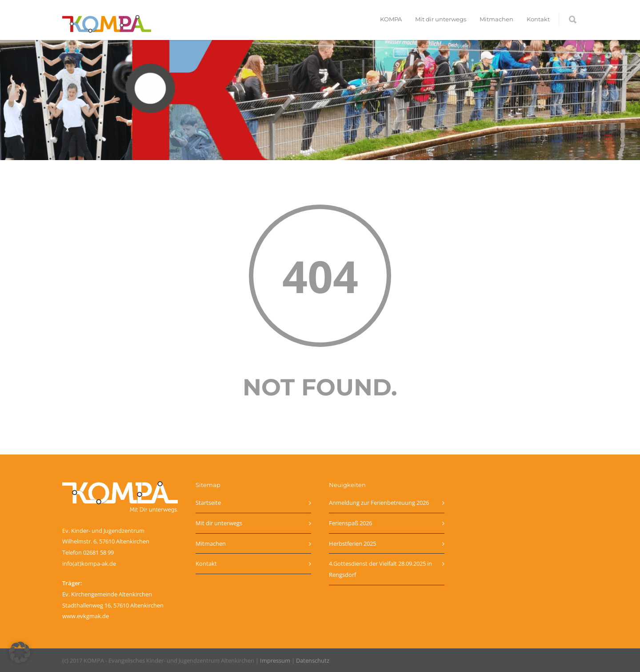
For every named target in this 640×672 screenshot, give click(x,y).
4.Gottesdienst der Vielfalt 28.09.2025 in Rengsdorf (380, 569)
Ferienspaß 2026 (350, 523)
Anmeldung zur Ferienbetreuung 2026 (379, 503)
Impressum (275, 660)
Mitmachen (496, 19)
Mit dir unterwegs (441, 19)
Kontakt (538, 19)
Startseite (208, 503)
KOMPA (391, 19)
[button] (20, 652)
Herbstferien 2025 (352, 543)
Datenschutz (313, 660)
